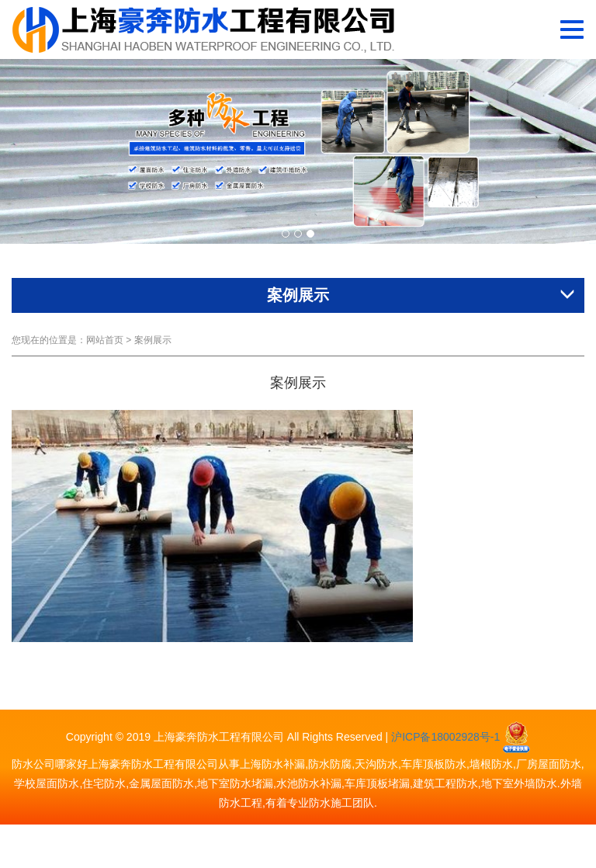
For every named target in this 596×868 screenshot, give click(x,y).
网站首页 (105, 340)
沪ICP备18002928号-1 (445, 737)
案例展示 (153, 340)
